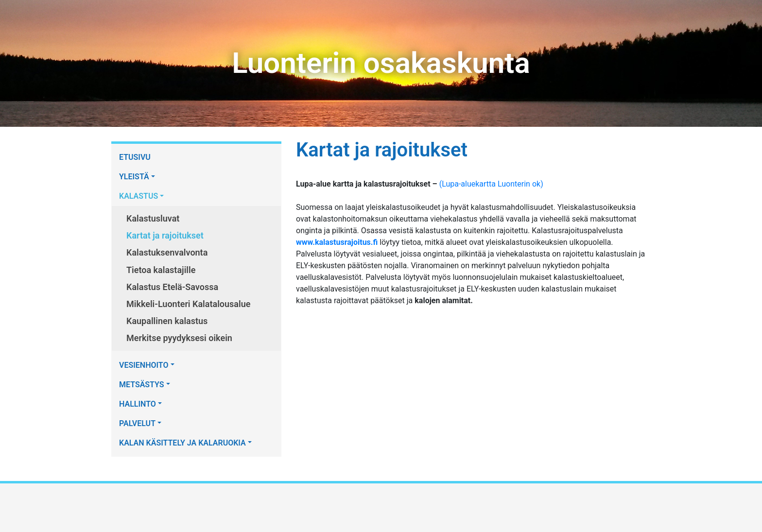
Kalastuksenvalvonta (167, 252)
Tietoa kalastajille (161, 270)
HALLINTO (138, 404)
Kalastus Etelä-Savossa (172, 287)
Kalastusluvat (153, 218)
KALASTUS (139, 196)
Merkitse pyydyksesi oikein (179, 338)
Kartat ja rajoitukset (165, 235)
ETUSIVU (135, 157)
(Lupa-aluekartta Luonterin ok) (491, 184)
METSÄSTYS (142, 385)
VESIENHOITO (144, 365)
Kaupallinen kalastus (167, 321)
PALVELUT (137, 423)
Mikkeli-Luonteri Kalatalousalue (188, 304)
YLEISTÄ (134, 177)
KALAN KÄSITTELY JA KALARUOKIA (182, 443)
